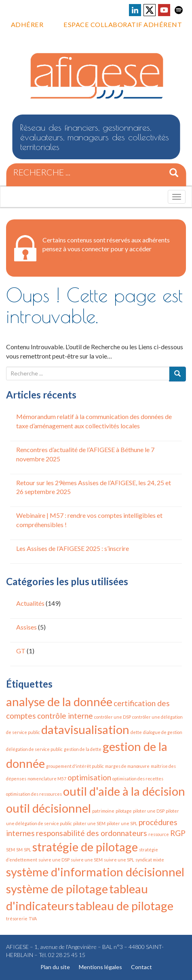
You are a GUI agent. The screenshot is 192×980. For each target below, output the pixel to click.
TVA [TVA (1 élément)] (33, 918)
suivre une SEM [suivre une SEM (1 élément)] (87, 860)
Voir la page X (150, 10)
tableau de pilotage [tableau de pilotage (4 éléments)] (124, 906)
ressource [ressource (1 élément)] (159, 834)
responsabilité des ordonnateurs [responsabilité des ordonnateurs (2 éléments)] (92, 833)
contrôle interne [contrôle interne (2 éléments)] (65, 716)
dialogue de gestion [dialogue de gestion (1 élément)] (163, 732)
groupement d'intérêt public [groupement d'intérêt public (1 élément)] (75, 766)
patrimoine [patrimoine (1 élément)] (103, 811)
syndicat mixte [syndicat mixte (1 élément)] (150, 860)
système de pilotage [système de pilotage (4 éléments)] (57, 889)
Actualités (30, 603)
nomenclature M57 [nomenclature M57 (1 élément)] (47, 779)
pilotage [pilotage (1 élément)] (124, 811)
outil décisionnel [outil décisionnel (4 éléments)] (49, 808)
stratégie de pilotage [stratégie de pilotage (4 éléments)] (85, 847)
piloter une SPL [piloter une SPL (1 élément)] (122, 823)
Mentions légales (100, 967)
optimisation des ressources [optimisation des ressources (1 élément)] (34, 794)
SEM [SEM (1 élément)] (11, 850)
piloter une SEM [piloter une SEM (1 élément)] (89, 823)
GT (21, 651)
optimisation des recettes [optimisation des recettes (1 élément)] (138, 779)
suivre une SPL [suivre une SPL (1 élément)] (119, 860)
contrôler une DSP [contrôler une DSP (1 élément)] (113, 717)
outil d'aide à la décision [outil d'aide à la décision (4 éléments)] (124, 791)
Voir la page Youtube (164, 10)
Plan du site (55, 967)
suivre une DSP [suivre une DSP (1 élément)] (54, 860)
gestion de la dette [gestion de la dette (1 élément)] (83, 749)
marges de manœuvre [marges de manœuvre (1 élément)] (127, 766)
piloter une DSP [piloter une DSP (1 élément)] (149, 811)
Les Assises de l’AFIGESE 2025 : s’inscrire (73, 548)
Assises (26, 627)
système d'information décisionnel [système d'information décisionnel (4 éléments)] (95, 872)
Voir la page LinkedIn (135, 10)
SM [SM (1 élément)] (19, 850)
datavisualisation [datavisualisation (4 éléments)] (85, 729)
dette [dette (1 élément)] (136, 732)
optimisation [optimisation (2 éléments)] (89, 777)
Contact (141, 967)
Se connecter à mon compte (80, 258)
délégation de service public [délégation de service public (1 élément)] (34, 749)
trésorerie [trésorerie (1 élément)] (17, 918)
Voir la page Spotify (179, 10)
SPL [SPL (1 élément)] (27, 850)
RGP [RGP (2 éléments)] (178, 833)
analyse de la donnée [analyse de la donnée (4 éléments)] (59, 702)
